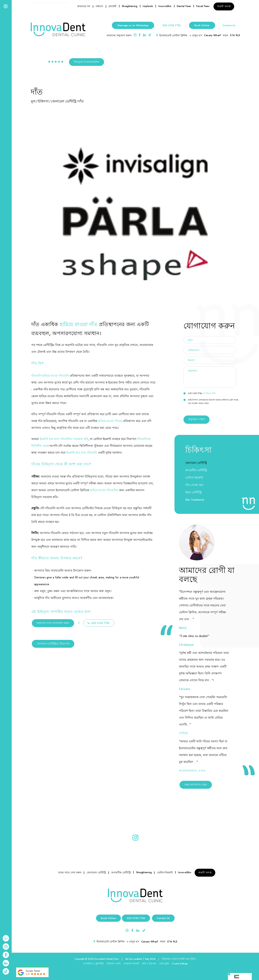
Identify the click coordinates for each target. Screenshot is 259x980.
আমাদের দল (84, 6)
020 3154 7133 (172, 25)
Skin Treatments (195, 500)
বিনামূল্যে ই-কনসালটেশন (87, 62)
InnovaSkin (165, 6)
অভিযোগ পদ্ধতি (114, 964)
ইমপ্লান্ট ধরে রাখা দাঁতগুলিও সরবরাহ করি (64, 439)
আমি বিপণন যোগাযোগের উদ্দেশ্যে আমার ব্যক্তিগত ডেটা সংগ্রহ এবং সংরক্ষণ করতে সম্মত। (211, 402)
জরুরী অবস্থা (224, 6)
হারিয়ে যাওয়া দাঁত (79, 324)
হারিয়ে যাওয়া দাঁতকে (110, 421)
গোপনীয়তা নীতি (209, 393)
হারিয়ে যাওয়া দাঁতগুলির (104, 490)
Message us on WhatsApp (133, 25)
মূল (33, 101)
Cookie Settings (180, 964)
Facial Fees (203, 6)
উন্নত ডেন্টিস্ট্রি (193, 492)
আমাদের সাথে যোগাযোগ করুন (53, 623)
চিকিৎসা (43, 101)
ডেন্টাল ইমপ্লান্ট (194, 478)
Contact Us (229, 25)
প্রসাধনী (112, 6)
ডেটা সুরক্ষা (164, 964)
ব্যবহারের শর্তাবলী (131, 964)
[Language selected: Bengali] (240, 976)
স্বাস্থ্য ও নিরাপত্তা (149, 964)
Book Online (202, 25)
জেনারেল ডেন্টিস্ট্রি (63, 101)
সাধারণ (99, 6)
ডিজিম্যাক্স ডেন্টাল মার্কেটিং (173, 959)
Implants (148, 6)
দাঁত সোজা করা (194, 485)
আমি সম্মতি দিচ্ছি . (200, 393)
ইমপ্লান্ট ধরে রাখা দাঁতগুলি (82, 453)
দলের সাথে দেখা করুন (70, 872)
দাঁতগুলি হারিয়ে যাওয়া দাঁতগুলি (50, 376)
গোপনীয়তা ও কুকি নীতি (93, 964)
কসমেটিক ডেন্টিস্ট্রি (196, 470)
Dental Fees (184, 6)
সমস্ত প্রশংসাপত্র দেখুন (196, 785)
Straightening (130, 6)
